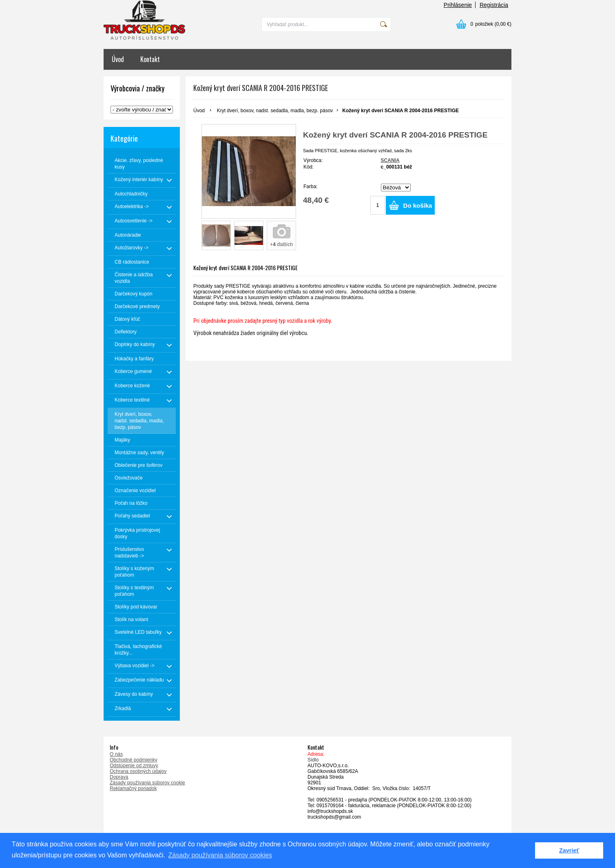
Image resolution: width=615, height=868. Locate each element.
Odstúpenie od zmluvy (134, 766)
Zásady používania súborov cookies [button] (220, 855)
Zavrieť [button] (569, 850)
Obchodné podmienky (134, 760)
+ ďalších (281, 244)
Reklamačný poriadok (133, 788)
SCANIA (390, 160)
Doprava (119, 777)
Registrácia (494, 5)
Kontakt (150, 59)
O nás (116, 754)
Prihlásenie (458, 5)
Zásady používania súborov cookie (147, 783)
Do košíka (418, 205)
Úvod (118, 59)
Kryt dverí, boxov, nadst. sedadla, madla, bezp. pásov (275, 111)
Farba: (311, 186)
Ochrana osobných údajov (138, 771)
